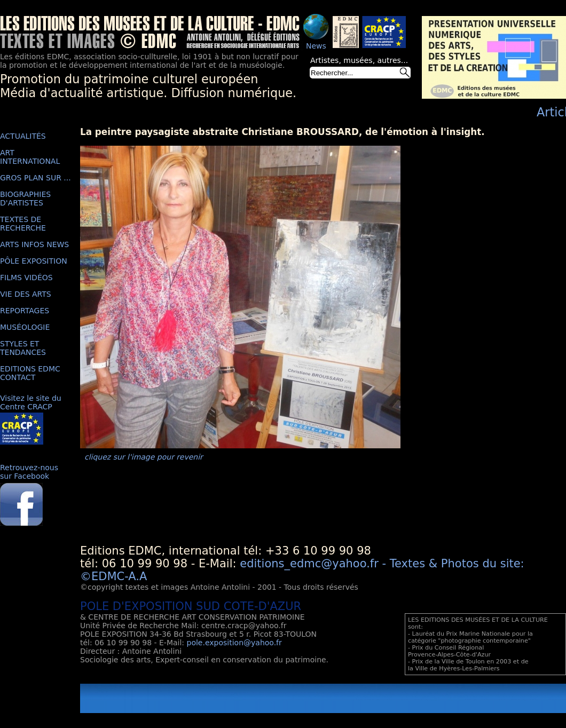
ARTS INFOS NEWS (34, 244)
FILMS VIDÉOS (26, 278)
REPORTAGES (25, 311)
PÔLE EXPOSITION (34, 261)
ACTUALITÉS (23, 136)
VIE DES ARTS (26, 294)
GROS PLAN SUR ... (36, 178)
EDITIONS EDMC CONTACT (30, 373)
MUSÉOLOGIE (25, 327)
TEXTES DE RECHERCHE (23, 224)
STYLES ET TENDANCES (23, 348)
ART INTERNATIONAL (30, 157)
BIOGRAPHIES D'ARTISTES (25, 199)
